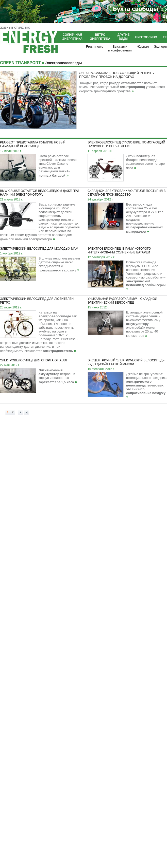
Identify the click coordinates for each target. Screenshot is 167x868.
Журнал (143, 47)
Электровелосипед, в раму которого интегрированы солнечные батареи (119, 251)
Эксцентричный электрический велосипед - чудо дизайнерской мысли (126, 362)
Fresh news (95, 47)
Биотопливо (146, 37)
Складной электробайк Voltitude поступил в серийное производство (127, 193)
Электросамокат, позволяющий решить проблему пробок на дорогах (116, 75)
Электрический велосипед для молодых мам (39, 249)
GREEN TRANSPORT (20, 63)
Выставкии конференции (120, 48)
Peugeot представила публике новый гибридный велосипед (33, 144)
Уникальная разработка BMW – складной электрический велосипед (122, 301)
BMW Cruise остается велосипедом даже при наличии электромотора (40, 193)
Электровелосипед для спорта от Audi (33, 360)
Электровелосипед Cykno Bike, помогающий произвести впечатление (126, 144)
